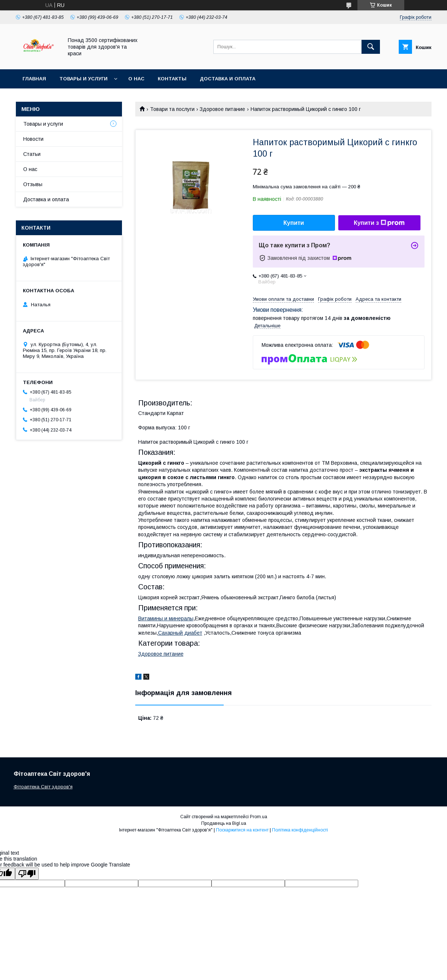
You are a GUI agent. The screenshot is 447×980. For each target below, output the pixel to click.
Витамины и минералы (166, 618)
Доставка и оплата (228, 79)
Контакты (172, 79)
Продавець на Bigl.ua (224, 823)
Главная (34, 79)
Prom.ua (259, 817)
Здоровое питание (222, 109)
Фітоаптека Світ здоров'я (43, 787)
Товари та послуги (172, 109)
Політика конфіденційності (300, 830)
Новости (33, 139)
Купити (294, 223)
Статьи (32, 154)
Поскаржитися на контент (242, 830)
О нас (136, 79)
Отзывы (33, 184)
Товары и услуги (83, 79)
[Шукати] (371, 47)
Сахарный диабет (180, 633)
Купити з (379, 223)
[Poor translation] (27, 874)
